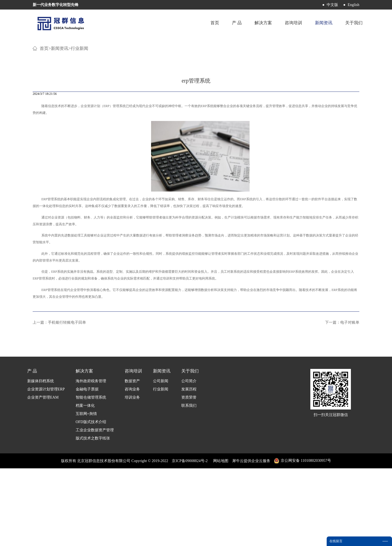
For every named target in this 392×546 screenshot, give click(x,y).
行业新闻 (79, 126)
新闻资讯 (60, 126)
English (353, 5)
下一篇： (342, 400)
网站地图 (220, 539)
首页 (213, 23)
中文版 (332, 5)
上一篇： (59, 400)
